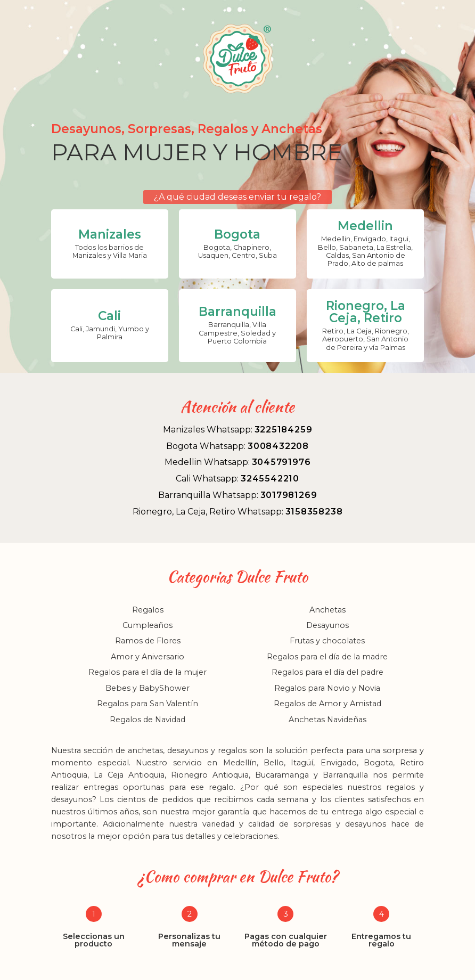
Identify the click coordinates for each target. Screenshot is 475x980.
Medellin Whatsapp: (238, 462)
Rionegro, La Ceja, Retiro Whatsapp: (238, 512)
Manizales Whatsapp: (238, 430)
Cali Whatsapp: (238, 479)
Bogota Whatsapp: (238, 446)
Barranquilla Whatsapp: (238, 495)
